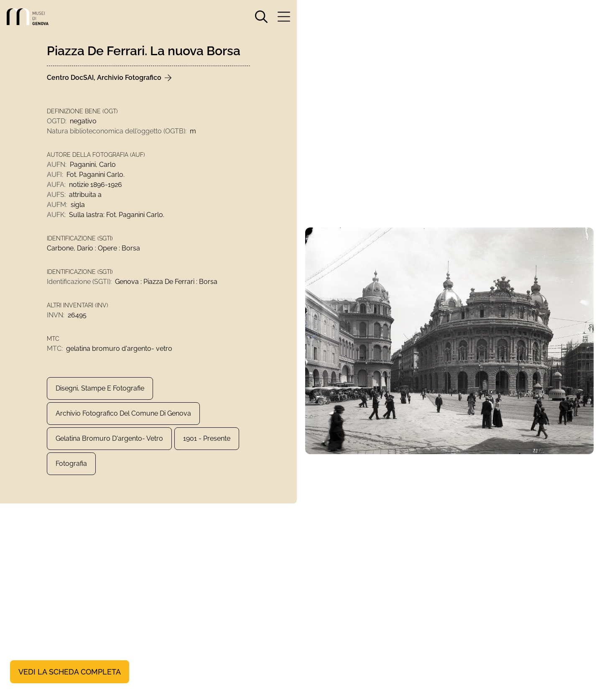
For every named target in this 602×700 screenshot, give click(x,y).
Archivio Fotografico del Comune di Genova (123, 413)
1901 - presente (207, 438)
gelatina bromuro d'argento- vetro (109, 438)
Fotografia (71, 464)
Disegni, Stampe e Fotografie (100, 388)
